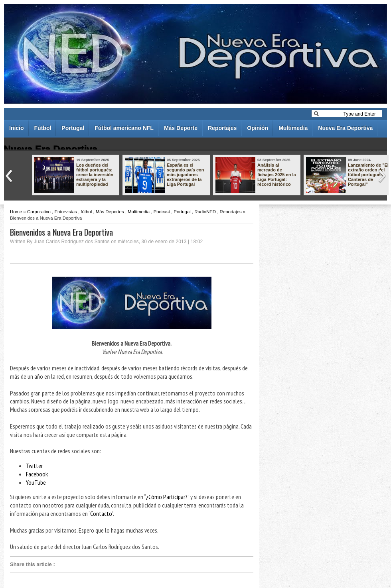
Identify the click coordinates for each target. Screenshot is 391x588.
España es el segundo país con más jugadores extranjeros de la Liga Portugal (186, 175)
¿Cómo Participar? (167, 497)
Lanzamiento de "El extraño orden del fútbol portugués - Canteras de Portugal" (368, 175)
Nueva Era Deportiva (345, 128)
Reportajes (222, 128)
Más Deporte (181, 128)
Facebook (37, 474)
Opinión (258, 128)
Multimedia (293, 128)
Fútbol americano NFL (124, 128)
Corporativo (39, 212)
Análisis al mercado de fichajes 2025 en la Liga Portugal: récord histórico (277, 175)
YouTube (36, 482)
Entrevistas (65, 212)
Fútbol (43, 128)
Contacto (101, 513)
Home (16, 212)
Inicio (17, 128)
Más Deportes (110, 212)
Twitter (34, 466)
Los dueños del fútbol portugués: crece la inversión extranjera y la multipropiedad (95, 175)
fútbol (86, 212)
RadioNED (205, 212)
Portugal (73, 128)
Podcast (162, 212)
